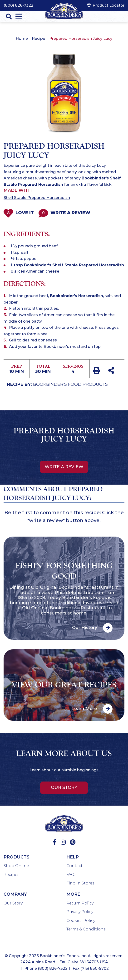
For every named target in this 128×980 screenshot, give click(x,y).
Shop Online (16, 866)
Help (73, 857)
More (73, 894)
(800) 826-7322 (18, 5)
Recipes (11, 875)
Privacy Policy (80, 912)
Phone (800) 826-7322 (46, 968)
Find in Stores (80, 883)
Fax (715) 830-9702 (91, 968)
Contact (74, 866)
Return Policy (80, 903)
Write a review (64, 467)
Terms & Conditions (86, 929)
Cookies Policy (81, 921)
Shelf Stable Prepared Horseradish (37, 198)
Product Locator (106, 5)
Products (17, 857)
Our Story (64, 787)
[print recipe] (97, 371)
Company (15, 894)
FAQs (71, 875)
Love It (19, 213)
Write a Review (64, 213)
